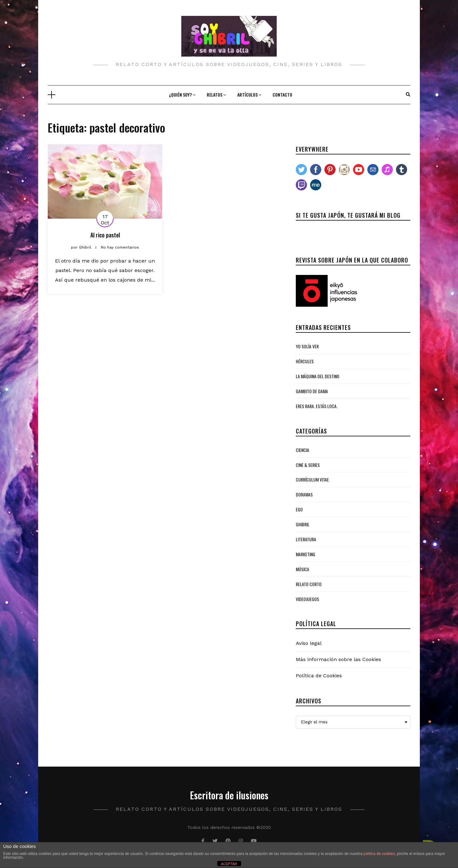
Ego (299, 509)
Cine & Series (308, 465)
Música (302, 569)
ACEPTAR (229, 864)
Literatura (306, 539)
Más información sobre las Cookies (338, 659)
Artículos (247, 95)
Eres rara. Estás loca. (317, 406)
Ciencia (302, 450)
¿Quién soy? (180, 95)
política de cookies (379, 854)
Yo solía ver (307, 346)
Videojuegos (307, 599)
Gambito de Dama (312, 391)
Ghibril (303, 524)
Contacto (282, 95)
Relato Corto (309, 584)
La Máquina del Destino (318, 376)
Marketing (305, 554)
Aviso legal (309, 643)
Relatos (215, 95)
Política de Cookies (319, 676)
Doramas (304, 494)
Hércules (305, 361)
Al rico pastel (105, 235)
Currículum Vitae (312, 479)
